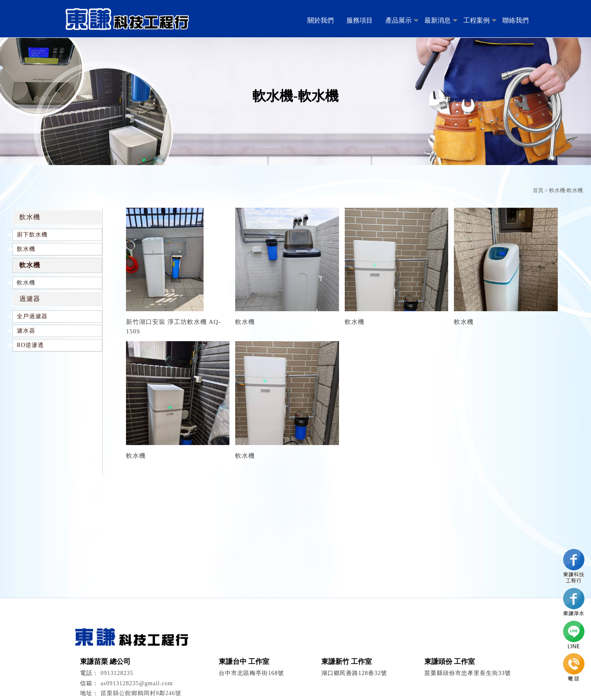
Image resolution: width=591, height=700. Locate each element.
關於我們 (321, 20)
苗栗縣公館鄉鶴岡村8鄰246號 (141, 693)
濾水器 (26, 331)
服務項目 (360, 20)
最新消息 (438, 20)
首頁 (538, 190)
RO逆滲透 (30, 345)
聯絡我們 (515, 20)
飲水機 (30, 217)
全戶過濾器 (32, 316)
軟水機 (30, 265)
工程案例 (476, 20)
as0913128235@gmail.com (137, 683)
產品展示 (399, 20)
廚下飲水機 (32, 235)
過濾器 (30, 299)
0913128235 (117, 673)
